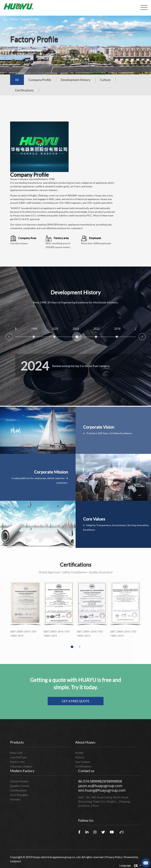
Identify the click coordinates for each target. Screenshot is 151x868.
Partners (15, 799)
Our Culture (83, 762)
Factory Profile (30, 19)
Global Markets (19, 781)
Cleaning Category (21, 766)
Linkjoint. (16, 861)
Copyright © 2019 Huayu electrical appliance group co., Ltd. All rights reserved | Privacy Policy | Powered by (74, 857)
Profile (79, 753)
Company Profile (40, 80)
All (17, 80)
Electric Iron (17, 762)
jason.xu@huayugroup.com (100, 786)
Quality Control (20, 786)
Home (14, 19)
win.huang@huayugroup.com (102, 790)
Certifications (24, 90)
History (80, 757)
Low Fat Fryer (18, 757)
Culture (105, 80)
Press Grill (16, 753)
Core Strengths (19, 795)
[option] (55, 336)
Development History (76, 80)
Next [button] (142, 337)
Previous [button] (9, 337)
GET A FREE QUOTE (76, 701)
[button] (72, 647)
